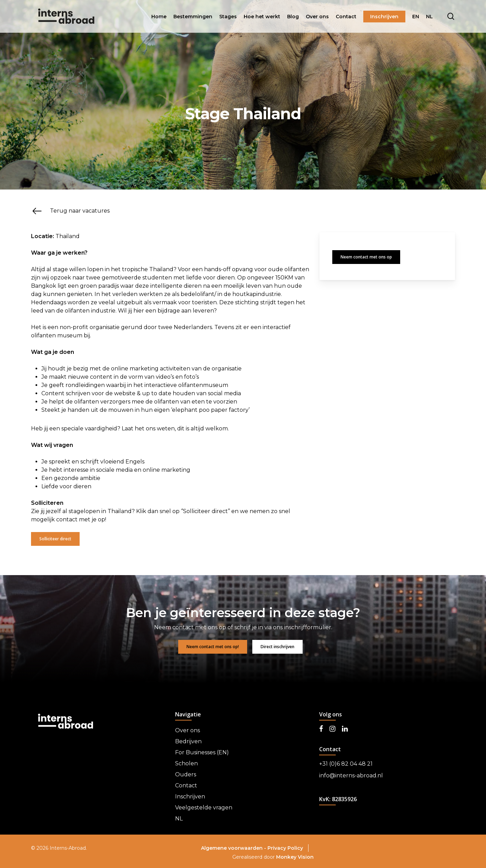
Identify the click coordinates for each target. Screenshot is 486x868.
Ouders (186, 774)
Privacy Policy (285, 848)
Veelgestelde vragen (204, 808)
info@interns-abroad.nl (351, 775)
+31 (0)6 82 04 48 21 (346, 764)
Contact (186, 785)
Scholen (186, 763)
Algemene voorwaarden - (234, 848)
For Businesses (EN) (202, 752)
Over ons (188, 730)
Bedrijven (188, 741)
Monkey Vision (295, 857)
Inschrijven (190, 796)
